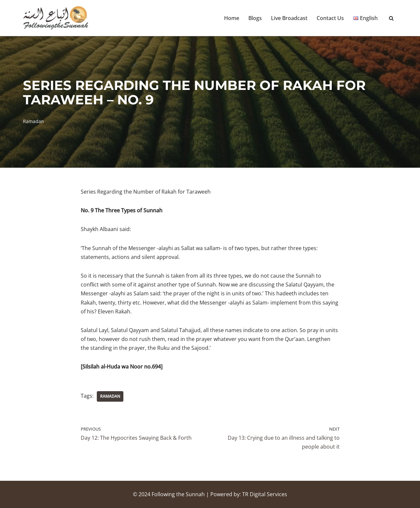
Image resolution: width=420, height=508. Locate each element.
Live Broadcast (289, 18)
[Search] (391, 18)
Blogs (255, 18)
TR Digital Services (265, 494)
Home (232, 18)
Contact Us (330, 18)
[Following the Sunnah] (56, 18)
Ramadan (33, 121)
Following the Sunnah (178, 494)
